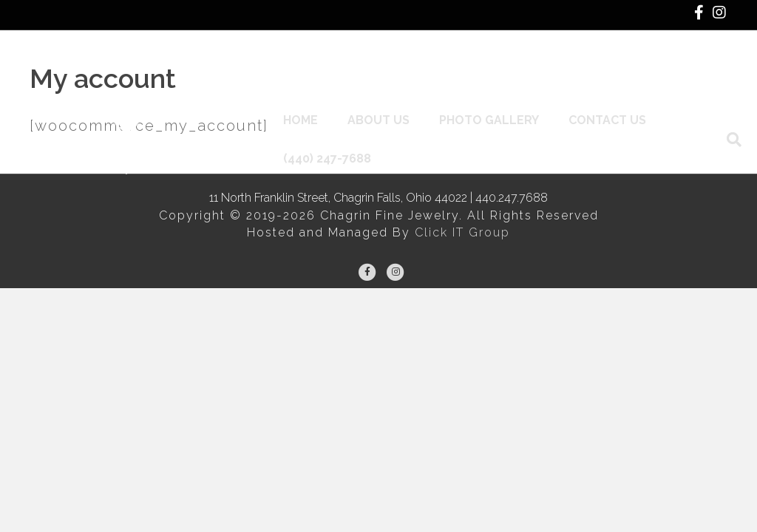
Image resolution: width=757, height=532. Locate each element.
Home (306, 71)
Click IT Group (462, 232)
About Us (384, 71)
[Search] (713, 91)
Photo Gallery (494, 71)
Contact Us (612, 71)
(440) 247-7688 (332, 110)
